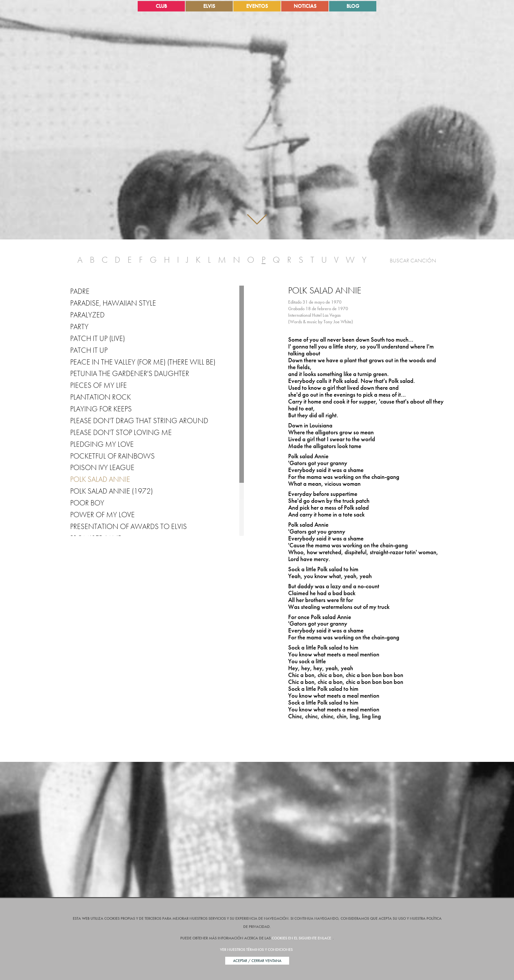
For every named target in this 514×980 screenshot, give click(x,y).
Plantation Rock (100, 397)
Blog (353, 6)
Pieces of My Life (99, 385)
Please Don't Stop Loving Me (121, 432)
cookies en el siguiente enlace (301, 938)
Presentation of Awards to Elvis (128, 526)
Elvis (209, 6)
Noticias (305, 6)
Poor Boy (87, 503)
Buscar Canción (413, 260)
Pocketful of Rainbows (112, 456)
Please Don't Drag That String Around (139, 421)
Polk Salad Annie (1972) (111, 491)
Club (161, 6)
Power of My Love (102, 515)
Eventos (257, 6)
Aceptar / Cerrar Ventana (257, 961)
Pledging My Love (102, 444)
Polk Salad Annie (100, 479)
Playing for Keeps (101, 409)
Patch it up (89, 350)
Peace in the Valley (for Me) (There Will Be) (143, 362)
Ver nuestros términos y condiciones (256, 950)
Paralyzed (87, 315)
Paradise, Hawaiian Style (113, 303)
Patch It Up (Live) (98, 338)
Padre (80, 291)
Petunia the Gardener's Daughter (130, 373)
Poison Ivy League (102, 467)
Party (79, 327)
